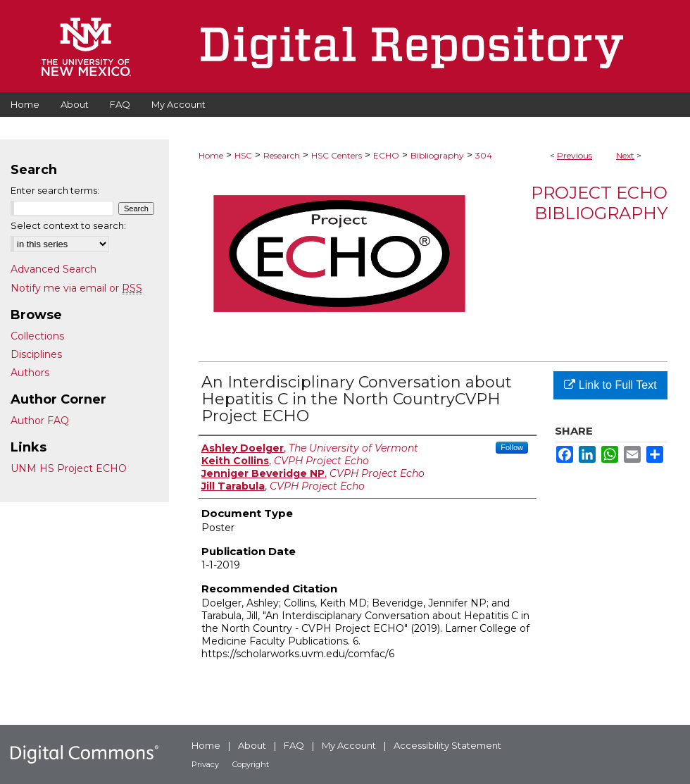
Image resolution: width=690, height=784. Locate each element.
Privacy (205, 764)
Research (282, 155)
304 (484, 155)
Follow (512, 447)
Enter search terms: (55, 190)
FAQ (294, 745)
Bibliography (437, 155)
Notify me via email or (76, 288)
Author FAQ (40, 421)
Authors (30, 373)
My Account (349, 745)
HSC (243, 155)
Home (211, 155)
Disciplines (36, 354)
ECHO (386, 155)
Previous (575, 155)
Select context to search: (68, 225)
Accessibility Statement (447, 745)
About (252, 745)
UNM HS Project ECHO (69, 468)
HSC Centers (337, 155)
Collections (37, 336)
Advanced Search (54, 269)
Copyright (251, 764)
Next (625, 155)
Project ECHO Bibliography (599, 203)
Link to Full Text (610, 385)
